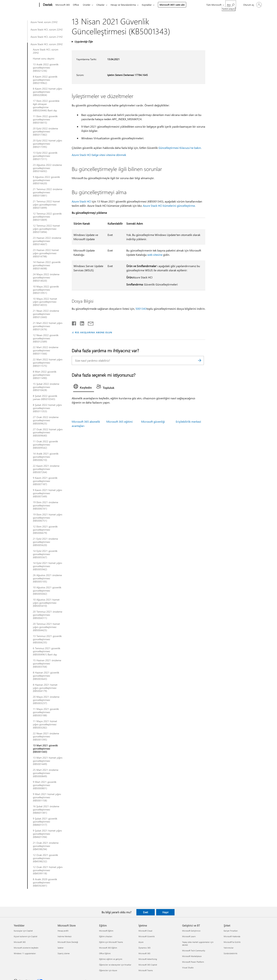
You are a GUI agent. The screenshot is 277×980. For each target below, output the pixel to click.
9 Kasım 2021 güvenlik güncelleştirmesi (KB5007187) (45, 481)
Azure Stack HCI (81, 201)
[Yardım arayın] (231, 5)
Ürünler (88, 5)
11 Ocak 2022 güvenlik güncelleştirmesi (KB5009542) (45, 445)
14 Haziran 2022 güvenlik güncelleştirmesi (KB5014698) (47, 265)
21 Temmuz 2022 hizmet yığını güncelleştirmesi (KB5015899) (46, 205)
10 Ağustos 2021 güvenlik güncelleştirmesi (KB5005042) (47, 591)
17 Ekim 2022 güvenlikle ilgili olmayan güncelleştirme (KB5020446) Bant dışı (46, 106)
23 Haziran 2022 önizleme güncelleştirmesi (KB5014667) (47, 241)
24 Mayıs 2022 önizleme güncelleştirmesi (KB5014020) (46, 278)
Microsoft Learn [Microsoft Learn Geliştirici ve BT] (189, 936)
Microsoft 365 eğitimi (120, 422)
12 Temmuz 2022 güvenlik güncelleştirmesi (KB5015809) (47, 217)
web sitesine (155, 255)
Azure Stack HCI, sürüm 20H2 (47, 44)
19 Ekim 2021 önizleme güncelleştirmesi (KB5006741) (45, 505)
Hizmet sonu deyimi (44, 59)
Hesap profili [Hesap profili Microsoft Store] (63, 931)
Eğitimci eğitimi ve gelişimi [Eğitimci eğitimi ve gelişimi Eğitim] (111, 959)
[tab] (84, 387)
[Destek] (47, 5)
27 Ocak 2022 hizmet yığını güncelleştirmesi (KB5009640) (48, 433)
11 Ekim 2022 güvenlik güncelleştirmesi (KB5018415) (45, 119)
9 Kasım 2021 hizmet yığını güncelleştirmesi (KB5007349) (47, 493)
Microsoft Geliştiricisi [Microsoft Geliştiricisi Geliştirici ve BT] (191, 931)
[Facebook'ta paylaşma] (74, 323)
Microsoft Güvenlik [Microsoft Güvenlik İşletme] (147, 936)
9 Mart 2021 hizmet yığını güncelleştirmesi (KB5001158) (47, 797)
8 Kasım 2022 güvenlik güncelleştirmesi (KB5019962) (45, 80)
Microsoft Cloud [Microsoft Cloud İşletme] (145, 931)
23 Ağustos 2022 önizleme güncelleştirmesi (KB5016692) (47, 168)
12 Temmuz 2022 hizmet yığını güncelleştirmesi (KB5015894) (46, 229)
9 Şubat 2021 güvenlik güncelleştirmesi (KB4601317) (45, 822)
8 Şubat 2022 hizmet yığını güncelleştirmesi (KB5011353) (47, 408)
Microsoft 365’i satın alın (176, 5)
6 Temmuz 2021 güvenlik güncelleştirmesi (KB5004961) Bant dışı (47, 652)
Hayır (165, 912)
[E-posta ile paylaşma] (89, 323)
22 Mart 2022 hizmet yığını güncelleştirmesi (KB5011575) (48, 363)
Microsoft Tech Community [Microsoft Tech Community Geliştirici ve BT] (194, 951)
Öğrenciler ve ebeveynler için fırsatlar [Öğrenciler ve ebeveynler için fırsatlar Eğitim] (115, 965)
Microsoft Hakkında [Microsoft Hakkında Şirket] (232, 936)
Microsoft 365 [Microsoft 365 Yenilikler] (20, 942)
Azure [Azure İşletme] (141, 942)
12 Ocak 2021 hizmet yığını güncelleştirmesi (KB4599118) (48, 870)
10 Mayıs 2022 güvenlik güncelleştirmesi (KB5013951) (46, 290)
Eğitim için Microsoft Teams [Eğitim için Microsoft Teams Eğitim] (111, 942)
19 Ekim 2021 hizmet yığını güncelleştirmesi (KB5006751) (48, 518)
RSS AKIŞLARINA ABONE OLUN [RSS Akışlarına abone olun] (94, 332)
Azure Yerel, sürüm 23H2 (44, 22)
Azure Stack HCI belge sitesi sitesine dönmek (99, 155)
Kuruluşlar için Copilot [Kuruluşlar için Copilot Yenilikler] (23, 931)
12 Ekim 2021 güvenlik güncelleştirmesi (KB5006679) (45, 530)
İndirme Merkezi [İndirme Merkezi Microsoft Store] (65, 936)
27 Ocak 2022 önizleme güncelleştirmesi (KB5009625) (46, 420)
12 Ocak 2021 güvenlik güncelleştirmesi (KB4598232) (45, 858)
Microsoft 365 (63, 5)
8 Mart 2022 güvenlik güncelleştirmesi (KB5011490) (45, 375)
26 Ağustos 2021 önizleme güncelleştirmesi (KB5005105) (47, 578)
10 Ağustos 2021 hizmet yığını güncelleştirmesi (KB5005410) (46, 603)
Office (77, 5)
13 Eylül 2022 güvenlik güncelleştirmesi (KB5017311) (45, 156)
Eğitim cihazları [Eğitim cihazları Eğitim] (106, 936)
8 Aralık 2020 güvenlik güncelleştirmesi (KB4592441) (45, 882)
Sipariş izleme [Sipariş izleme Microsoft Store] (64, 953)
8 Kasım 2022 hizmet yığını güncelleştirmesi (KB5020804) (47, 92)
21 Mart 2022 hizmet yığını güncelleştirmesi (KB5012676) (48, 326)
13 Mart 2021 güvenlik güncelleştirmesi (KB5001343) (45, 749)
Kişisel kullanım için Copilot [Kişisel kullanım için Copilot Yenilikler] (26, 936)
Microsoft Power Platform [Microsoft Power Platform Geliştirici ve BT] (193, 962)
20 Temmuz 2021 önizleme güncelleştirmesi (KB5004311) (48, 615)
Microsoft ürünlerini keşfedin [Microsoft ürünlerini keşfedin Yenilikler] (26, 948)
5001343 (141, 309)
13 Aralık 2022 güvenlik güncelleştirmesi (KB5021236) (46, 68)
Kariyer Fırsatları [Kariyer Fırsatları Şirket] (231, 931)
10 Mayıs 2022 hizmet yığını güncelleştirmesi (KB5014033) (45, 302)
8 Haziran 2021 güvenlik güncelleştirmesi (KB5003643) (46, 676)
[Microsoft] (26, 5)
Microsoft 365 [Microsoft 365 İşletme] (144, 953)
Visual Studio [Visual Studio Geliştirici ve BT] (188, 968)
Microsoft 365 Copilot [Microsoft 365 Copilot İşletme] (148, 965)
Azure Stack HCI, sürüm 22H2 (47, 30)
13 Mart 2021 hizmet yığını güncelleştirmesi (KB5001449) (48, 761)
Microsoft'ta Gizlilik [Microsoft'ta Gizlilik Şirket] (232, 942)
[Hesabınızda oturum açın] (252, 5)
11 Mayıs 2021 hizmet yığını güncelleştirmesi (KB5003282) (45, 724)
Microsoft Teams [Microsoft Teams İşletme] (146, 970)
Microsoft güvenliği (153, 422)
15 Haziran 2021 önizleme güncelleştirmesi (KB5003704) (47, 664)
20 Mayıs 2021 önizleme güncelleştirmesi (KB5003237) (46, 700)
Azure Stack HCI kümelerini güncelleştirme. (169, 206)
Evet (146, 912)
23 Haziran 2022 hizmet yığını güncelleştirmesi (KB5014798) (46, 253)
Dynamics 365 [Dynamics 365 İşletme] (145, 948)
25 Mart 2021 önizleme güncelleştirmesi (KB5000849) (46, 773)
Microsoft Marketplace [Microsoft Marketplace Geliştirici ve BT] (192, 956)
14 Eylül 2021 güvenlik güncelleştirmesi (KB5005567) (45, 554)
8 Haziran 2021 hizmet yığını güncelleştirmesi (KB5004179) (45, 688)
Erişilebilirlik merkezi (188, 422)
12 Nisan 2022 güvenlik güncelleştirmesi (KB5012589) (46, 338)
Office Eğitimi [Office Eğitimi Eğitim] (105, 953)
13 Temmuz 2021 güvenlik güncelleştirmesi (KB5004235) (47, 639)
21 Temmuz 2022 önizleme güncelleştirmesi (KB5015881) (48, 192)
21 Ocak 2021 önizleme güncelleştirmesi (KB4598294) (46, 846)
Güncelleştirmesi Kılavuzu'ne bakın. (180, 148)
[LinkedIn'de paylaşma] (81, 323)
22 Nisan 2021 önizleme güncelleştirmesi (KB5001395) (46, 737)
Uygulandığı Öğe (83, 42)
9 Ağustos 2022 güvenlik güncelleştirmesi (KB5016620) (46, 180)
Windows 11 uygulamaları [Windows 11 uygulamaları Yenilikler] (25, 953)
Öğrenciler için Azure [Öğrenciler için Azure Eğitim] (108, 970)
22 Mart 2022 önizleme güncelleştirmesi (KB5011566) (46, 350)
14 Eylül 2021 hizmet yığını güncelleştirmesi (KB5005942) (47, 566)
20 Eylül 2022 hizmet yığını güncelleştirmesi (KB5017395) (47, 144)
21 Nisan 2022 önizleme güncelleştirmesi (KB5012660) (46, 314)
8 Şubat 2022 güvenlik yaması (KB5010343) (45, 398)
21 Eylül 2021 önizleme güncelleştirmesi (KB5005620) (45, 542)
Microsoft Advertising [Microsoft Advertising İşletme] (148, 959)
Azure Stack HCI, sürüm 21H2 (47, 37)
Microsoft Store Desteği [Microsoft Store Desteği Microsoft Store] (68, 942)
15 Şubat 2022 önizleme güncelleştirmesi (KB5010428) (46, 387)
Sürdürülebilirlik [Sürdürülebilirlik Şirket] (230, 953)
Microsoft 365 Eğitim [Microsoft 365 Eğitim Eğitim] (108, 948)
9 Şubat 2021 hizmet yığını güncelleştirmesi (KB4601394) (47, 834)
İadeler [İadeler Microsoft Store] (61, 948)
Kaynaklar (150, 5)
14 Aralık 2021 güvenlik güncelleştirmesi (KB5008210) (46, 457)
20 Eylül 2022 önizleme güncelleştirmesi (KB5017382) (45, 132)
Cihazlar (103, 5)
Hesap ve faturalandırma (126, 5)
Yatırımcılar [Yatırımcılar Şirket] (229, 948)
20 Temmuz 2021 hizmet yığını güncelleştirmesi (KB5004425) (46, 627)
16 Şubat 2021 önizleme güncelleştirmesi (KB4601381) (46, 810)
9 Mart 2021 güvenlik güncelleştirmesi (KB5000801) (45, 785)
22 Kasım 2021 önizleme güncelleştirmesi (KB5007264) (46, 469)
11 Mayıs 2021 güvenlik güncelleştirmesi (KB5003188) (46, 712)
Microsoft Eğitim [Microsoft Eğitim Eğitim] (106, 931)
